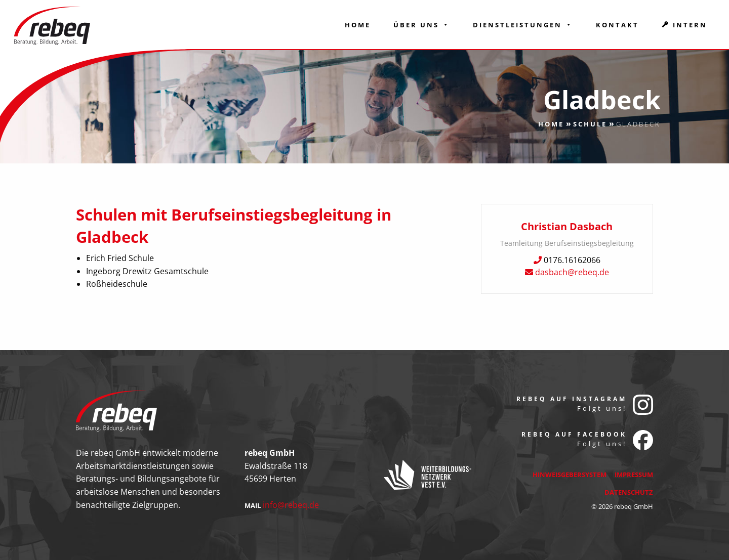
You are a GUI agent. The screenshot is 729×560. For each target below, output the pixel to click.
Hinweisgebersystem (570, 475)
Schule (590, 124)
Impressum (634, 475)
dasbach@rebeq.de (572, 272)
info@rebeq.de (291, 505)
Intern (690, 25)
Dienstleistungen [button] (523, 25)
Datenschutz (629, 492)
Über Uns (422, 25)
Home (358, 25)
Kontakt (617, 25)
